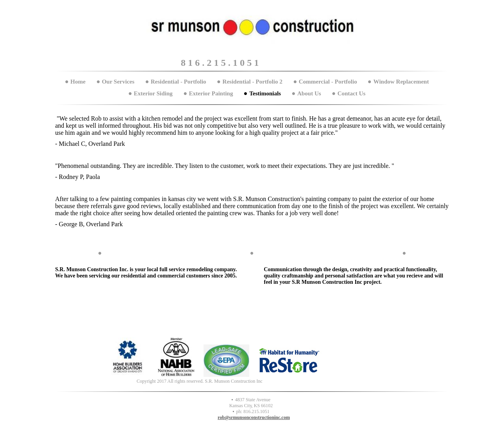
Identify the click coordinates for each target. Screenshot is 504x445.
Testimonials (265, 93)
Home (78, 82)
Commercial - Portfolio (328, 82)
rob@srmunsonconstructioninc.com (254, 417)
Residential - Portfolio (179, 82)
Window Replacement (401, 82)
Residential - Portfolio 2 (252, 82)
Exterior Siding (153, 93)
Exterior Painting (211, 93)
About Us (309, 93)
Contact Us (351, 93)
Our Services (118, 82)
